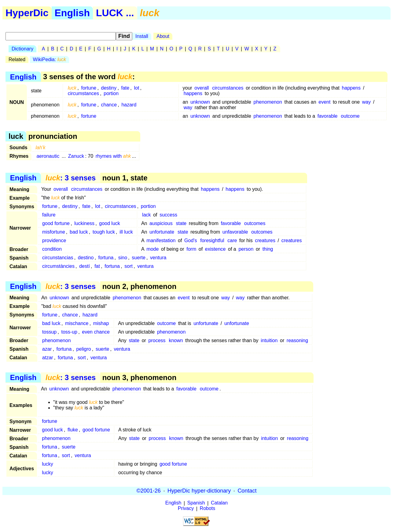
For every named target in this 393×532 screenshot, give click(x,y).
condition (52, 249)
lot (136, 88)
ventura (158, 258)
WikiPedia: (50, 59)
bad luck (79, 232)
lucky (47, 464)
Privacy (186, 509)
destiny (109, 88)
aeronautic (48, 156)
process (157, 340)
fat (97, 266)
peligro (84, 349)
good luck (110, 223)
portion (111, 93)
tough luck (104, 232)
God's (191, 240)
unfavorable (235, 232)
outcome (350, 116)
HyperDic (27, 13)
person (246, 249)
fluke (73, 430)
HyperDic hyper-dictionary (199, 491)
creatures (265, 240)
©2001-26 (149, 491)
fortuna (106, 258)
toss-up (69, 332)
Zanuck (76, 156)
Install (142, 36)
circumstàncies (58, 266)
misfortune (54, 232)
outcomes (255, 223)
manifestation (161, 240)
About (163, 36)
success (168, 215)
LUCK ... (115, 13)
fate (125, 88)
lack (146, 215)
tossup (49, 332)
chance (109, 105)
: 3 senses (71, 178)
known (176, 340)
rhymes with (113, 156)
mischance (77, 323)
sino (123, 258)
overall (202, 88)
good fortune (56, 223)
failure (49, 215)
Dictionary (22, 49)
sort (129, 266)
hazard (129, 105)
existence (215, 249)
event (324, 102)
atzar (48, 358)
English (72, 13)
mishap (101, 323)
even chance (96, 332)
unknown (200, 102)
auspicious (161, 223)
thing (268, 249)
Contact (247, 491)
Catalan (219, 503)
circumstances (83, 93)
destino (86, 258)
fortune (89, 88)
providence (54, 240)
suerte (138, 258)
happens (351, 88)
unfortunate (162, 232)
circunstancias (58, 258)
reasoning (297, 340)
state (181, 223)
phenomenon (268, 102)
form (191, 249)
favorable (328, 116)
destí (84, 266)
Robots (208, 509)
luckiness (84, 223)
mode (152, 249)
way (366, 102)
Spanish (196, 503)
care (232, 240)
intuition (269, 340)
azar (47, 349)
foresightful (212, 240)
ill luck (126, 232)
